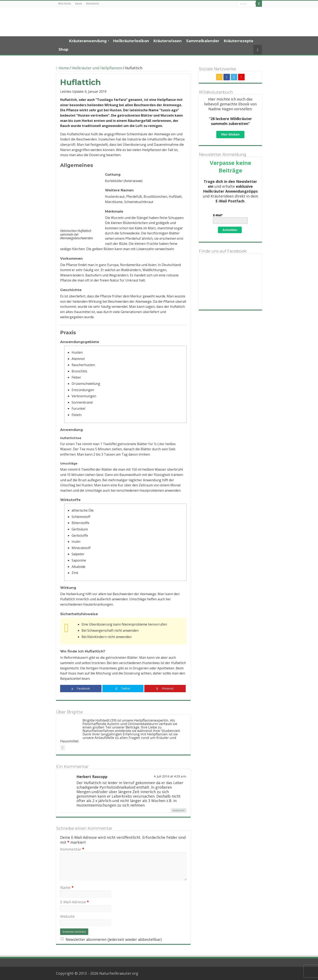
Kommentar (72, 849)
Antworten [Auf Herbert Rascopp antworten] (179, 810)
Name (67, 887)
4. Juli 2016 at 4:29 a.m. (170, 776)
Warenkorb (93, 4)
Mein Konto (65, 4)
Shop (63, 50)
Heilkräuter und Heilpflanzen (97, 68)
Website (67, 916)
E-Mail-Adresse (75, 902)
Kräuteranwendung (88, 41)
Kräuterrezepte (239, 41)
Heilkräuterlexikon (131, 41)
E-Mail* (218, 215)
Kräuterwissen (168, 41)
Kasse (79, 4)
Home (61, 41)
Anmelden (230, 230)
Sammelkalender (203, 41)
